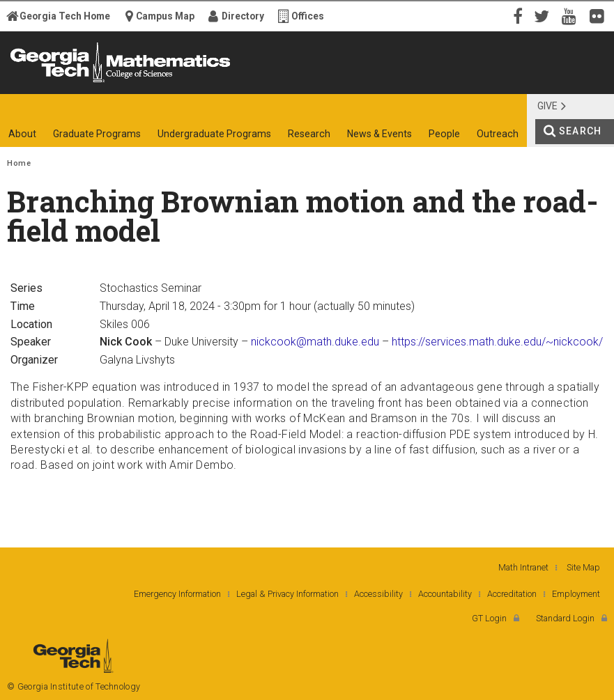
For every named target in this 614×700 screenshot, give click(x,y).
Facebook (516, 15)
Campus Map (165, 16)
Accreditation (512, 594)
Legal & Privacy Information (287, 594)
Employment (576, 594)
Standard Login (565, 618)
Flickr (600, 15)
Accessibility (378, 594)
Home (19, 163)
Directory (243, 16)
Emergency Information (177, 594)
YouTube (572, 15)
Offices (308, 16)
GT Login (489, 618)
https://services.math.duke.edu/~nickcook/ (497, 342)
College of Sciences (223, 82)
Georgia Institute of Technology (46, 82)
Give (547, 106)
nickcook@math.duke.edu (315, 342)
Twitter (544, 15)
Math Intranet (523, 567)
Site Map (583, 567)
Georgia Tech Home (65, 16)
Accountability (445, 594)
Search (580, 131)
